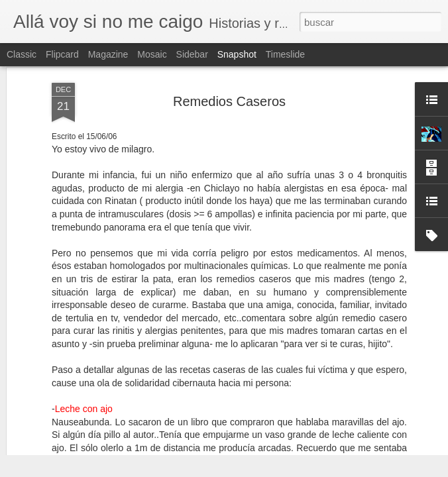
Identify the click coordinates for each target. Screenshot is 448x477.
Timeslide (285, 54)
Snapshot (237, 54)
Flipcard (62, 54)
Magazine (108, 54)
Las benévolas (376, 420)
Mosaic (152, 54)
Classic (22, 54)
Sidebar (192, 54)
